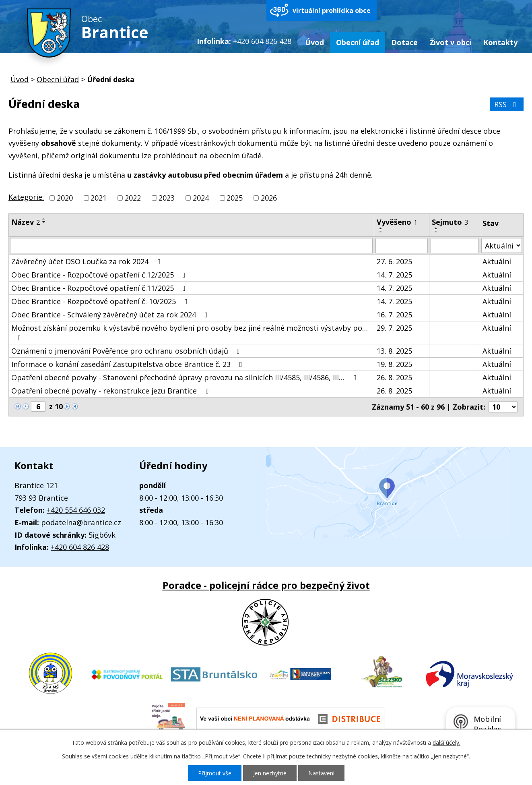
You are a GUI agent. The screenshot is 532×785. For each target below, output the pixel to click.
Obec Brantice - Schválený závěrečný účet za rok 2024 (111, 315)
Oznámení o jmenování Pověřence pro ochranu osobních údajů (127, 351)
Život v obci (451, 42)
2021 (99, 198)
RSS (507, 104)
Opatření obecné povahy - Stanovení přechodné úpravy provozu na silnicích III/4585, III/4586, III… (185, 377)
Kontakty (500, 42)
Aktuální (497, 261)
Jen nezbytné (270, 773)
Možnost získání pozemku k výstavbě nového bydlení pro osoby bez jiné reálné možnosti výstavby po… (190, 332)
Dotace (404, 42)
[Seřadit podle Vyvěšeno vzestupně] (381, 228)
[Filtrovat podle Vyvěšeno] (402, 246)
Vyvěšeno (397, 222)
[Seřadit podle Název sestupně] (44, 222)
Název (26, 222)
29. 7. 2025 (394, 328)
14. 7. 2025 (394, 275)
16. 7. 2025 (394, 315)
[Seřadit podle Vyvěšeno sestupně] (381, 232)
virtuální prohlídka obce (332, 10)
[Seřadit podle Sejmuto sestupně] (436, 232)
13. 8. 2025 (394, 351)
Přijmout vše (215, 773)
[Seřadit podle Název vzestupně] (44, 219)
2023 (167, 198)
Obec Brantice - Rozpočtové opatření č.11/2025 (100, 288)
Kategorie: (26, 197)
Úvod (314, 42)
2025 (235, 198)
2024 (201, 198)
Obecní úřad (358, 42)
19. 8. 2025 (394, 364)
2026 (269, 198)
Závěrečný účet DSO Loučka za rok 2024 (87, 261)
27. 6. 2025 (394, 261)
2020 (65, 198)
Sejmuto (450, 222)
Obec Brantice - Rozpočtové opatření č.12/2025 (100, 275)
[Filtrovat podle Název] (191, 246)
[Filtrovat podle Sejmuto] (455, 246)
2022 (133, 198)
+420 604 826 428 (80, 547)
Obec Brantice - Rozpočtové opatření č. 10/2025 (101, 301)
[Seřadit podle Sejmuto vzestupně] (436, 228)
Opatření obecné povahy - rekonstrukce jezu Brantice (111, 391)
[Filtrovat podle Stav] (502, 245)
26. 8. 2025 (394, 377)
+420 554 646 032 (76, 510)
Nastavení (321, 773)
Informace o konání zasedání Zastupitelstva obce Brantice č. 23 (128, 364)
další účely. (446, 743)
